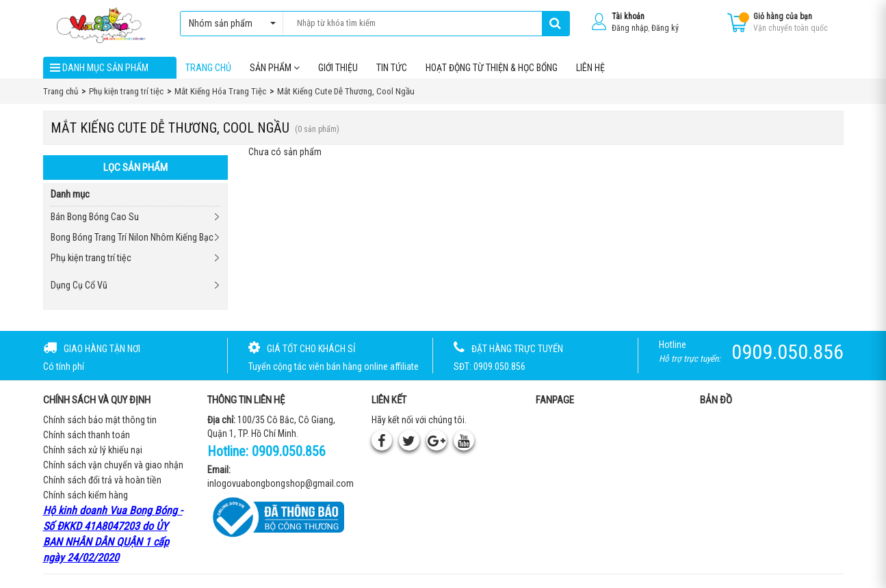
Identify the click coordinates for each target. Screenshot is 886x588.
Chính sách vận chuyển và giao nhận (113, 465)
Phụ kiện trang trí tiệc (91, 258)
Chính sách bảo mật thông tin (100, 420)
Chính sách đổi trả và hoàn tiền (102, 480)
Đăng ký (665, 28)
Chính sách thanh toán (87, 435)
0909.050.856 (289, 451)
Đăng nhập (630, 28)
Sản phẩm (275, 68)
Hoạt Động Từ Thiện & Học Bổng (492, 68)
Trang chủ (208, 68)
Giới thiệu (338, 68)
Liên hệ (590, 68)
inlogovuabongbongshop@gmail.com (281, 483)
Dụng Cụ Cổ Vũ (79, 285)
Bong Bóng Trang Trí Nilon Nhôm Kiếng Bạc (132, 237)
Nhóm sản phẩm (229, 23)
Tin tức (392, 68)
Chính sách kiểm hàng (86, 495)
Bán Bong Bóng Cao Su (95, 217)
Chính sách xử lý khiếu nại (93, 450)
